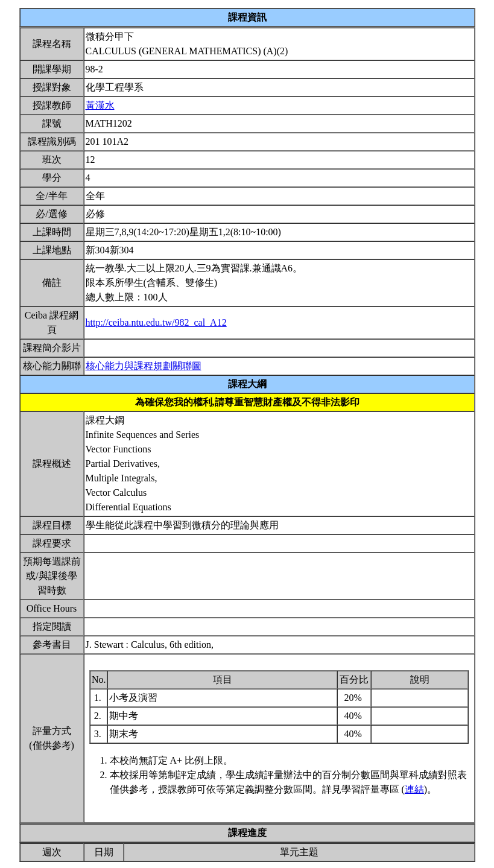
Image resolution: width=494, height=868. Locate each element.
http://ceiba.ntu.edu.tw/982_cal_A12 (156, 322)
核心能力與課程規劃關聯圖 (144, 366)
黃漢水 (100, 105)
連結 (414, 789)
